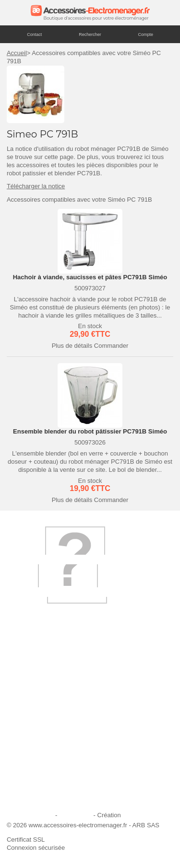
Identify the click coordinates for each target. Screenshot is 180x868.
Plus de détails (72, 346)
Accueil (17, 53)
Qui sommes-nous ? (40, 682)
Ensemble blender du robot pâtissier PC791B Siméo (90, 431)
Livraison (25, 695)
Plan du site (75, 815)
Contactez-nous (34, 785)
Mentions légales (30, 815)
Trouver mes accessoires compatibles (65, 798)
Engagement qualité (40, 760)
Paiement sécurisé (38, 734)
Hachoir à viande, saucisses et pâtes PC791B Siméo (90, 277)
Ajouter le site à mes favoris (51, 708)
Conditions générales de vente (55, 772)
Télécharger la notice (36, 186)
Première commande (42, 721)
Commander (111, 346)
